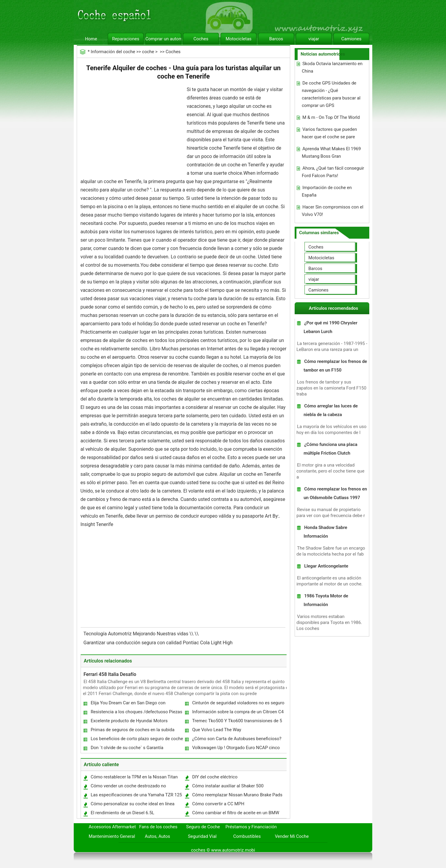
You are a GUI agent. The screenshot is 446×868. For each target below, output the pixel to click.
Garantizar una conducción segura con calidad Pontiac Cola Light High (159, 643)
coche (148, 52)
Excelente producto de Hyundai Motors (129, 721)
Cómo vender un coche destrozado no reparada (128, 787)
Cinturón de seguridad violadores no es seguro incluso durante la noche (238, 704)
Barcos (276, 39)
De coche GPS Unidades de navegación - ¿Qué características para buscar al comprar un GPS (331, 94)
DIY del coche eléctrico (215, 777)
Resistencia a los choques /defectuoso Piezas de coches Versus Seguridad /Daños (136, 713)
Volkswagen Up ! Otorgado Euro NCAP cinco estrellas (236, 749)
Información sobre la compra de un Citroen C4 (238, 712)
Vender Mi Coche (292, 836)
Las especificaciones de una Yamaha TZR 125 (136, 795)
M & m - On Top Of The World (331, 117)
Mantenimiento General (112, 836)
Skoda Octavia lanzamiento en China (332, 67)
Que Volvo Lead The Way (217, 730)
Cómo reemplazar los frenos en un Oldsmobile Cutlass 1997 (335, 493)
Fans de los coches (158, 827)
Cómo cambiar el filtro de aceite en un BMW (236, 813)
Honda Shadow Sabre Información (325, 532)
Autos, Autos (157, 836)
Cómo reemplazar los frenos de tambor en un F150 (335, 366)
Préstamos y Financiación (251, 827)
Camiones (351, 39)
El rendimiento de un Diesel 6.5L (123, 813)
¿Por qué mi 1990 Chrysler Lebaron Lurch (330, 327)
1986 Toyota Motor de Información (326, 600)
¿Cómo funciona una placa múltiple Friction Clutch (330, 449)
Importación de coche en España (327, 191)
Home (91, 39)
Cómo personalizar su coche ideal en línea (133, 804)
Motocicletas (239, 39)
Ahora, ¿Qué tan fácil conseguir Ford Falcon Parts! (333, 172)
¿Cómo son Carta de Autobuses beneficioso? (237, 739)
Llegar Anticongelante (326, 566)
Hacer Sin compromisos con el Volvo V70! (333, 211)
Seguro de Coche (203, 827)
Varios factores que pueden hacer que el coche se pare (329, 133)
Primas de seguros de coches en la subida (133, 730)
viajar (314, 39)
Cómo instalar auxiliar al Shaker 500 (228, 786)
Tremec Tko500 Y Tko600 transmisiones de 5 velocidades (237, 722)
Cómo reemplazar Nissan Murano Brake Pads (237, 795)
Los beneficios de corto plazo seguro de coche (137, 739)
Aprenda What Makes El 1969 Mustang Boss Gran (331, 152)
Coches (201, 39)
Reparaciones (126, 39)
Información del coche (113, 52)
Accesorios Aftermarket (112, 827)
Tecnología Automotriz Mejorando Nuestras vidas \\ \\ (142, 634)
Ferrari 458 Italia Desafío (110, 674)
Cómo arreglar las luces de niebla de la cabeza (331, 410)
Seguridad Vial (202, 836)
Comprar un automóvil (163, 39)
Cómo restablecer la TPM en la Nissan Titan (134, 777)
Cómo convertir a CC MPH (218, 804)
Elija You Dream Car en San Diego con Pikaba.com (128, 704)
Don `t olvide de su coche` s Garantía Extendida (127, 749)
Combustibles (247, 836)
